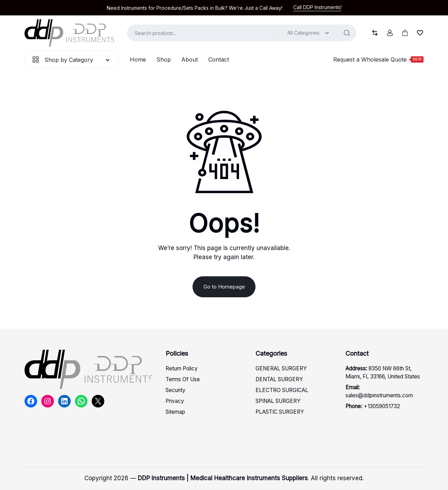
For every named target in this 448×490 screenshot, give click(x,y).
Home (138, 59)
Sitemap (175, 412)
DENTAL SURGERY (279, 379)
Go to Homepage (224, 287)
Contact (219, 59)
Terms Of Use (183, 379)
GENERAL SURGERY (281, 368)
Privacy (175, 401)
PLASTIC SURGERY (280, 412)
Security (176, 390)
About (190, 59)
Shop (164, 59)
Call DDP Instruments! (317, 7)
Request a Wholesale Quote (378, 59)
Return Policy (182, 368)
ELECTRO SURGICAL (282, 390)
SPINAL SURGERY (278, 401)
